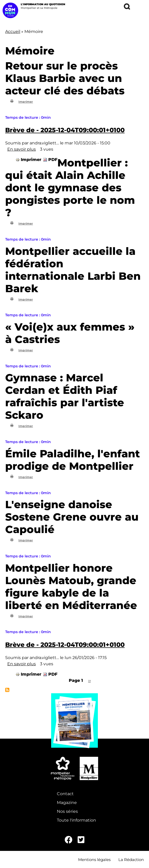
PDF (53, 160)
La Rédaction (131, 860)
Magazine (67, 803)
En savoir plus (22, 149)
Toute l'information (76, 820)
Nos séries (67, 811)
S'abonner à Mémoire (7, 690)
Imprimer (26, 102)
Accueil (13, 31)
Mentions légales (94, 860)
